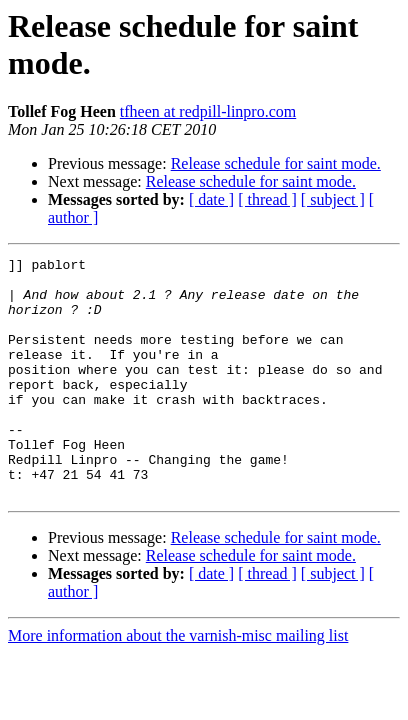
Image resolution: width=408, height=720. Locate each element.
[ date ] (211, 199)
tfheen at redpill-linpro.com (208, 111)
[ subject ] (333, 199)
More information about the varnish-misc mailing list (178, 683)
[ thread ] (267, 199)
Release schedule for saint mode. (276, 163)
